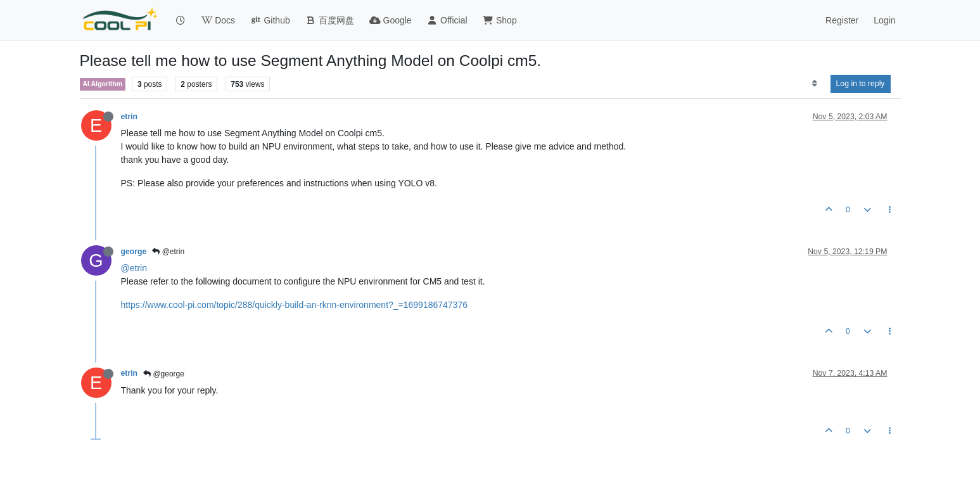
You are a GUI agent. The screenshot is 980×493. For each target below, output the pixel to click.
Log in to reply (861, 84)
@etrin (168, 252)
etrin (130, 117)
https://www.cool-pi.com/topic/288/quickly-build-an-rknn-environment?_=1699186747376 (294, 305)
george (134, 252)
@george (164, 374)
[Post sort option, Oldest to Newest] (814, 84)
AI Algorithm (103, 84)
